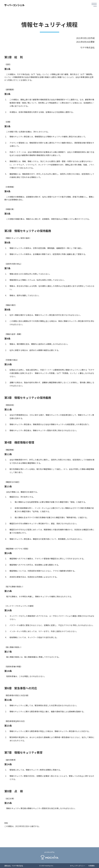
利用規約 (92, 866)
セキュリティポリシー (78, 866)
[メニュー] (94, 5)
